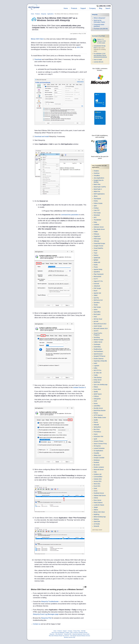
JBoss (96, 196)
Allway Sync (97, 455)
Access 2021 (98, 481)
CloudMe (96, 453)
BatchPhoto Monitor (100, 410)
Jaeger (96, 507)
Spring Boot (97, 427)
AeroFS (96, 331)
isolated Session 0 (79, 387)
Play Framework (99, 274)
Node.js (96, 255)
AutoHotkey (97, 347)
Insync (96, 434)
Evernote (96, 284)
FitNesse (96, 234)
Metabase (97, 460)
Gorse (96, 491)
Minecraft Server (99, 470)
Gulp (95, 472)
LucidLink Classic (99, 505)
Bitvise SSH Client (37, 39)
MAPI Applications (99, 194)
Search (108, 8)
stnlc (78, 47)
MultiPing (97, 514)
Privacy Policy (77, 631)
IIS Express (97, 446)
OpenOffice (97, 312)
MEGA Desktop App (100, 517)
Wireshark (97, 215)
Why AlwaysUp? (59, 634)
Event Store (97, 389)
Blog (101, 8)
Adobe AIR (97, 262)
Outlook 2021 (98, 479)
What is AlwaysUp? (100, 18)
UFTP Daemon (98, 415)
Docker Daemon (99, 359)
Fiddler (96, 232)
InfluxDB (96, 425)
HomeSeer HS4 (98, 436)
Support (83, 8)
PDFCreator (97, 239)
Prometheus (97, 432)
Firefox (96, 201)
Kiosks (96, 265)
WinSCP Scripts (99, 340)
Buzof (95, 291)
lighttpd (96, 260)
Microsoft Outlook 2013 (101, 328)
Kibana (96, 387)
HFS (95, 217)
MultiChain (97, 382)
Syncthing (97, 337)
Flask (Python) (98, 503)
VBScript (96, 241)
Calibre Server (98, 342)
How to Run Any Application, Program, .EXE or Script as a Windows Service (69, 633)
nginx (95, 206)
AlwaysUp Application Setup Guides (81, 634)
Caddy (96, 375)
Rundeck (96, 462)
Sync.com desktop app (101, 385)
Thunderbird (97, 220)
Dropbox (96, 171)
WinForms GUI (98, 300)
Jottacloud (97, 286)
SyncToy (96, 298)
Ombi (95, 488)
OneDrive (97, 173)
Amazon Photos (99, 441)
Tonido (96, 305)
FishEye (96, 208)
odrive (96, 310)
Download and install (42, 136)
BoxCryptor (97, 314)
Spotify (96, 392)
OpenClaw (97, 521)
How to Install (98, 60)
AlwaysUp (43, 14)
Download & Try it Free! (98, 36)
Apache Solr (97, 293)
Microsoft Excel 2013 (100, 324)
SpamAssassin (98, 354)
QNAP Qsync (98, 394)
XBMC (96, 295)
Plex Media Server (99, 229)
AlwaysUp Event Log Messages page (46, 614)
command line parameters (70, 215)
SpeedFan (97, 272)
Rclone (96, 413)
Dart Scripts (97, 307)
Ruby (95, 222)
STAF (95, 401)
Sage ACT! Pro (98, 281)
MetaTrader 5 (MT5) (100, 187)
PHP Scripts (97, 288)
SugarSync (97, 236)
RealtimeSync (98, 349)
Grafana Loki (98, 474)
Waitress (96, 519)
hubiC (96, 363)
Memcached (97, 276)
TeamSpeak (97, 199)
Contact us (37, 624)
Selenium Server (99, 227)
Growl (96, 250)
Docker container (99, 467)
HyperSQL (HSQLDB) (100, 361)
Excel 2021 (97, 486)
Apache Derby (98, 269)
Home (66, 8)
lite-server (97, 465)
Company (92, 8)
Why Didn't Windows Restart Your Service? (59, 636)
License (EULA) (98, 62)
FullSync (96, 396)
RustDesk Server (99, 493)
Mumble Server (98, 408)
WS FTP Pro (97, 370)
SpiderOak (97, 258)
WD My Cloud (98, 319)
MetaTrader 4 (98, 189)
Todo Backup (98, 377)
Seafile (96, 420)
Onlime (96, 498)
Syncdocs (97, 303)
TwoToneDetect (98, 351)
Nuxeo (96, 403)
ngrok (95, 439)
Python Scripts (98, 203)
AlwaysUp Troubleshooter (50, 601)
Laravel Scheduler (99, 448)
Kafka (95, 368)
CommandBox (98, 477)
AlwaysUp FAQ (46, 618)
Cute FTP (97, 210)
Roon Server (98, 500)
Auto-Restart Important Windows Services (80, 636)
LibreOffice (97, 406)
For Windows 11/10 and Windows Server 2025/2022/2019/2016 (100, 55)
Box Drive (97, 429)
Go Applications (98, 451)
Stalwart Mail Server (100, 495)
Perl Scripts (97, 213)
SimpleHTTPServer (100, 356)
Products (74, 8)
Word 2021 (97, 484)
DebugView (97, 399)
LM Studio (97, 524)
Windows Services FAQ (70, 637)
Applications (50, 14)
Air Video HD (98, 373)
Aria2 (95, 317)
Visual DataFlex (98, 248)
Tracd (95, 253)
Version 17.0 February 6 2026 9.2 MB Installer (101, 41)
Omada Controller (99, 458)
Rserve (96, 422)
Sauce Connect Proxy (100, 444)
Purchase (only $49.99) (101, 29)
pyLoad (96, 321)
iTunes (96, 267)
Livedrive (96, 225)
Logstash (96, 366)
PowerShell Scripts (99, 243)
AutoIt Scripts (98, 326)
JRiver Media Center (100, 418)
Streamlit (96, 526)
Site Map (83, 631)
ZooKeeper (97, 344)
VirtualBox (97, 176)
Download (38, 59)
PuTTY (96, 279)
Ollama (96, 510)
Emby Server (98, 380)
